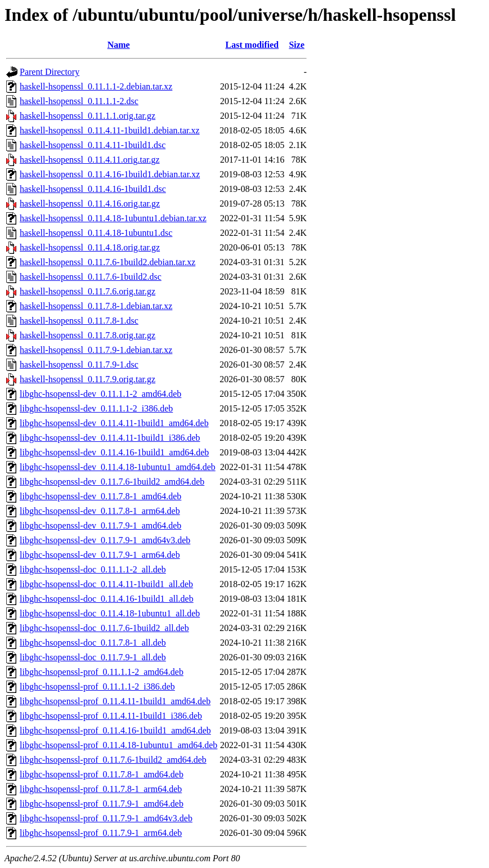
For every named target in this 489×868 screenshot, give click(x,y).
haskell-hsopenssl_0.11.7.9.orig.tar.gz (88, 379)
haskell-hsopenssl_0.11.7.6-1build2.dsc (91, 277)
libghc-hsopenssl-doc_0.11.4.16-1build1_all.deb (107, 599)
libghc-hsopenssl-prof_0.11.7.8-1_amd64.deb (102, 774)
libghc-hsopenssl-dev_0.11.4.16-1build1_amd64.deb (114, 452)
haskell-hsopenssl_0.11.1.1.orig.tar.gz (88, 116)
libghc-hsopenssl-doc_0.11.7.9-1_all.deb (93, 657)
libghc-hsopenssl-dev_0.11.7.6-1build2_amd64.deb (112, 482)
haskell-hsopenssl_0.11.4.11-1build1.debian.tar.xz (110, 130)
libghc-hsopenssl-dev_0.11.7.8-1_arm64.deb (100, 511)
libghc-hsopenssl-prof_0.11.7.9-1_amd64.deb (102, 804)
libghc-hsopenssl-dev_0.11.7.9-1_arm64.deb (100, 555)
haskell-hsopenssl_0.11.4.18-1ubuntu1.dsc (96, 233)
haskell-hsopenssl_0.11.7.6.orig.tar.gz (88, 291)
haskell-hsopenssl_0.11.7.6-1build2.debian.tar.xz (107, 262)
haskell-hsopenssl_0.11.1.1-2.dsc (79, 101)
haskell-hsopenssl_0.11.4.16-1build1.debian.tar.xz (110, 174)
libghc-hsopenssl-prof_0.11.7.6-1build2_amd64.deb (113, 760)
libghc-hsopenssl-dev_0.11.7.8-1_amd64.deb (100, 496)
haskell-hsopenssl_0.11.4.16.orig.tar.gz (90, 203)
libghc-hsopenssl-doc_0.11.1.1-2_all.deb (93, 569)
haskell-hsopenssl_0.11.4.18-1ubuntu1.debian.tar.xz (113, 218)
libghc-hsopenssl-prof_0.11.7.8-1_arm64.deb (101, 789)
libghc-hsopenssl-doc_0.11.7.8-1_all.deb (93, 643)
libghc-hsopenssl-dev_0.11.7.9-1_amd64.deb (100, 525)
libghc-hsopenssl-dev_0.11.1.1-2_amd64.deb (100, 394)
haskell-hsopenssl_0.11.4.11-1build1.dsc (93, 145)
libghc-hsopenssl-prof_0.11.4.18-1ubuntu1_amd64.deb (118, 745)
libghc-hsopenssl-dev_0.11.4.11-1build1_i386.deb (110, 438)
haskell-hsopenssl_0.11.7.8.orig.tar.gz (88, 335)
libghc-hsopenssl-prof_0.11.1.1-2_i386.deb (97, 686)
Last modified (252, 45)
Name (119, 45)
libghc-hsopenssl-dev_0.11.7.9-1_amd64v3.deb (105, 540)
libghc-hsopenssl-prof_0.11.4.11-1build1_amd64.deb (115, 701)
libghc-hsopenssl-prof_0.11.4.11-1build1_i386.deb (111, 716)
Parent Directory (50, 72)
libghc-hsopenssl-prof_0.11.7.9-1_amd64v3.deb (106, 818)
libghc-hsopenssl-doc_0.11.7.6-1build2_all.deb (104, 628)
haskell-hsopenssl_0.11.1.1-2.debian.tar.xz (96, 86)
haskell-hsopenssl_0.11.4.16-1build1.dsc (93, 189)
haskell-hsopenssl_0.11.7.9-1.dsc (79, 364)
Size (297, 45)
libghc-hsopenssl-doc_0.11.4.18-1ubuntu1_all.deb (110, 613)
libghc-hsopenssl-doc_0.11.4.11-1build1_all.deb (106, 584)
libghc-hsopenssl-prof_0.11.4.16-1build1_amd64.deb (115, 730)
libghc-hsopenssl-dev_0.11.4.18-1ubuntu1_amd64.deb (118, 467)
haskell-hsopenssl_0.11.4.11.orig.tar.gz (90, 160)
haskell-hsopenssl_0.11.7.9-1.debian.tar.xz (96, 350)
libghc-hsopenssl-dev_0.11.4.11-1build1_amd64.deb (114, 423)
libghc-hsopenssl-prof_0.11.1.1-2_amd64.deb (102, 672)
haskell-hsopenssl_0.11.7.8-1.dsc (79, 321)
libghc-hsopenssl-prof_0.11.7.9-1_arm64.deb (101, 833)
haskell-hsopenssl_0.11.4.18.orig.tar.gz (90, 247)
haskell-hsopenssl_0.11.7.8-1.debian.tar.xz (96, 306)
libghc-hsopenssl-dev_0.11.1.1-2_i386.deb (96, 408)
